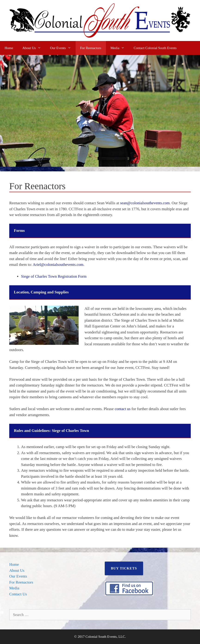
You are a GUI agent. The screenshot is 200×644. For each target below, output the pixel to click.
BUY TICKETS (124, 568)
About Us (34, 48)
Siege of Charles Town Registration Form (54, 276)
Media (120, 48)
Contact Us (18, 594)
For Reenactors (91, 48)
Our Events (63, 48)
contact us (123, 409)
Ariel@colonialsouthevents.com (58, 265)
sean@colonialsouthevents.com (145, 203)
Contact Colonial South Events (155, 48)
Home (9, 48)
